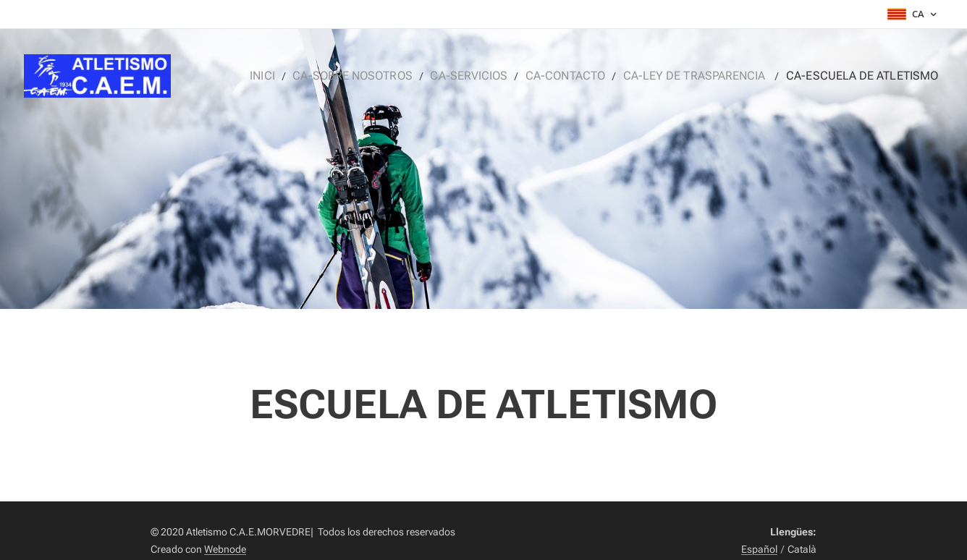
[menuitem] (303, 76)
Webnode (225, 549)
